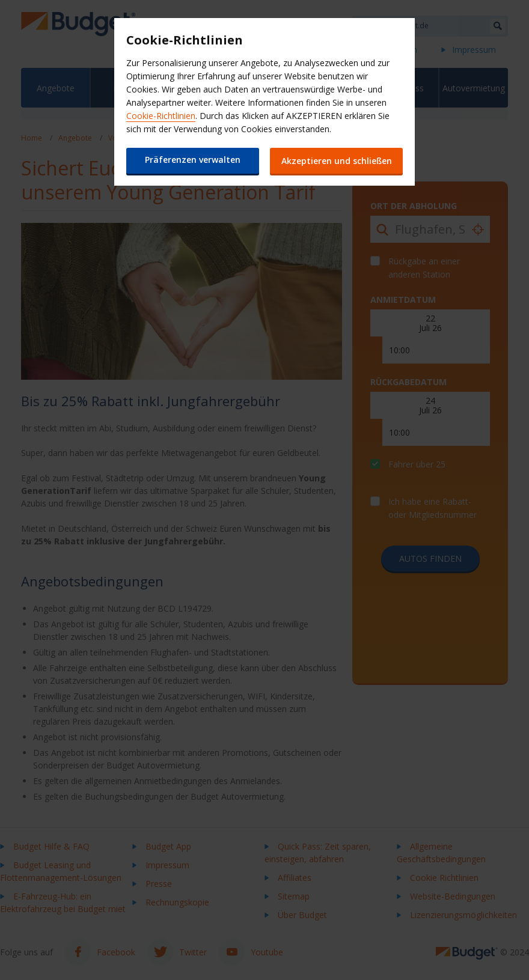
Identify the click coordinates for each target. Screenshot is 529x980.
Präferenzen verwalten (193, 160)
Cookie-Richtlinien (161, 116)
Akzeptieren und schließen (337, 161)
